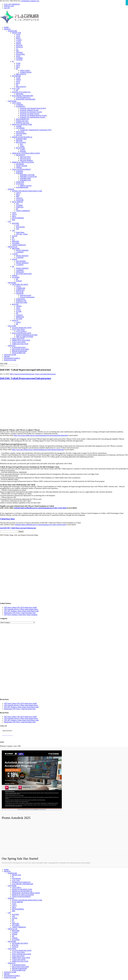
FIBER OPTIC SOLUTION (21, 340)
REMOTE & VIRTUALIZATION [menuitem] (23, 895)
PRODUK (7, 29)
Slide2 (22, 146)
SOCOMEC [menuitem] (16, 925)
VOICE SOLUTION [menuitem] (19, 959)
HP (17, 69)
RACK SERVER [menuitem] (17, 902)
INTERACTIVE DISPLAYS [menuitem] (21, 882)
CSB (17, 225)
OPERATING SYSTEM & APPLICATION (26, 153)
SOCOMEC (16, 243)
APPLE (18, 79)
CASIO (18, 42)
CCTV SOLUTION (18, 329)
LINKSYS (19, 315)
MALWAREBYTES (22, 119)
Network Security (26, 295)
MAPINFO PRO (21, 139)
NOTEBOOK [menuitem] (16, 879)
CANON (19, 40)
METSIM (19, 141)
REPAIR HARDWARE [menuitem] (19, 968)
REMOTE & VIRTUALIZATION (23, 162)
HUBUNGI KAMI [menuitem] (10, 977)
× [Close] (127, 3)
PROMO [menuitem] (7, 974)
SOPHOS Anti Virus (23, 123)
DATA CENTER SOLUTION (22, 333)
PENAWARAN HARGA (12, 358)
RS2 (21, 144)
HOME (6, 27)
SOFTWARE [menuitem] (12, 886)
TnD (17, 229)
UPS (9, 222)
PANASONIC (20, 54)
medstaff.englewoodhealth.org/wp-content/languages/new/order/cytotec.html (40, 508)
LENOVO (19, 198)
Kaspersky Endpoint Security (29, 110)
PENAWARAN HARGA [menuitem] (12, 976)
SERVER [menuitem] (11, 898)
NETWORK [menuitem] (12, 941)
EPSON (19, 44)
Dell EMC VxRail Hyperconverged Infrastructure (26, 378)
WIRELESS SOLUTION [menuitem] (20, 961)
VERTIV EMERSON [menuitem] (19, 927)
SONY (18, 56)
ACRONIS (19, 171)
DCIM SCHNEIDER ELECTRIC (27, 335)
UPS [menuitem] (9, 913)
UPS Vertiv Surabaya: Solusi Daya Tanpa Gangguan (21, 615)
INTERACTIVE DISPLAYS (21, 92)
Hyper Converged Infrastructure (45, 374)
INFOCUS (19, 47)
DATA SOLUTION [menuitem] (18, 956)
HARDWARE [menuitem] (13, 873)
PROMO (7, 356)
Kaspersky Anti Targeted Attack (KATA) (33, 108)
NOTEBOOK (16, 76)
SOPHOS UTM (21, 301)
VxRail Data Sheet (7, 519)
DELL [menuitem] (14, 907)
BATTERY (16, 223)
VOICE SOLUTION (19, 342)
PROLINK (15, 241)
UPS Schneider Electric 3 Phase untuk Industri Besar (21, 609)
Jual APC (7, 8)
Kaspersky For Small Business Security (33, 117)
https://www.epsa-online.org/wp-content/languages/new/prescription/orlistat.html (38, 450)
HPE (17, 196)
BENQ (18, 38)
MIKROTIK (20, 317)
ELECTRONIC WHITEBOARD (23, 96)
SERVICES (12, 346)
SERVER (11, 189)
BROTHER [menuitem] (16, 931)
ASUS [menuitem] (14, 904)
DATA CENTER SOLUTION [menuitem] (22, 954)
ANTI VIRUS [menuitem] (16, 888)
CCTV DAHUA (21, 331)
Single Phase (20, 232)
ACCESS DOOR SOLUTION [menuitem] (22, 950)
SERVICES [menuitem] (12, 963)
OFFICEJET (20, 272)
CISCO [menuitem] (14, 906)
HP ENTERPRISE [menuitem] (18, 909)
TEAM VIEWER (22, 166)
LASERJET (20, 252)
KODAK (19, 281)
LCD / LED (16, 88)
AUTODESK (20, 128)
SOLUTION (12, 326)
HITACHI (19, 45)
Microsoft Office (25, 157)
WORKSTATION (26, 72)
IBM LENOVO (21, 74)
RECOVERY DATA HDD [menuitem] (20, 967)
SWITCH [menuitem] (15, 947)
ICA (13, 240)
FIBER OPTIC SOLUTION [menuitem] (21, 958)
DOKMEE (19, 173)
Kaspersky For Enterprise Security (31, 112)
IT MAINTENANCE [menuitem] (19, 965)
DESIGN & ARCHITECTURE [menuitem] (22, 889)
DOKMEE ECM (25, 180)
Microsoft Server (25, 159)
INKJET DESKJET (22, 250)
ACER (18, 35)
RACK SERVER (17, 202)
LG (17, 49)
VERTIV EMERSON (23, 211)
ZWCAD (19, 135)
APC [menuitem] (14, 916)
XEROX (15, 275)
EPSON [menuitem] (15, 934)
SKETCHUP (20, 132)
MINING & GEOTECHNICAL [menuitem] (22, 891)
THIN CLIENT (25, 70)
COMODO (20, 105)
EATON (15, 236)
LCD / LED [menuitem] (16, 880)
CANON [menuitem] (15, 932)
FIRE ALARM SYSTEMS (25, 337)
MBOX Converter (26, 186)
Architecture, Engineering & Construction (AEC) (36, 130)
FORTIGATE (20, 290)
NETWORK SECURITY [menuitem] (20, 943)
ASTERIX (19, 205)
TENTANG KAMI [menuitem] (10, 972)
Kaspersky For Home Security (30, 114)
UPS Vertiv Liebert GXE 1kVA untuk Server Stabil (20, 607)
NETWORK (12, 283)
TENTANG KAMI (10, 355)
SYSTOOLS (20, 184)
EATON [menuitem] (15, 918)
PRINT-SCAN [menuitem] (13, 929)
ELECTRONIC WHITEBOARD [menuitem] (23, 884)
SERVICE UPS (9, 6)
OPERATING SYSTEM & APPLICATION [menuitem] (26, 893)
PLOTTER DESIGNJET (24, 274)
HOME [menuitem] (6, 870)
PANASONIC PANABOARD (26, 99)
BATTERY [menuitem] (16, 915)
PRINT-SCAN (13, 247)
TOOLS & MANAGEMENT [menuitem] (21, 897)
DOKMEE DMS (25, 178)
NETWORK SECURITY (20, 284)
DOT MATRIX (21, 261)
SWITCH (15, 320)
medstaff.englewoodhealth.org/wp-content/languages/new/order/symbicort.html (40, 525)
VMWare (19, 168)
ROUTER (15, 304)
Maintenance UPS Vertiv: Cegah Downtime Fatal (20, 613)
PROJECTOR (16, 33)
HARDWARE (13, 31)
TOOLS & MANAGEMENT (21, 169)
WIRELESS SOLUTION (20, 344)
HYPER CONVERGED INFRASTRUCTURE (27, 191)
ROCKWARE (20, 148)
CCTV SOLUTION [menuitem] (18, 952)
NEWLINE (20, 94)
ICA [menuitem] (13, 922)
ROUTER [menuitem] (15, 945)
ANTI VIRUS (16, 103)
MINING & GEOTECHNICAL (22, 137)
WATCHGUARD (22, 302)
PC (13, 61)
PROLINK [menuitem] (15, 924)
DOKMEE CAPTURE (27, 175)
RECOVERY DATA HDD (20, 349)
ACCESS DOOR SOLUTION (22, 328)
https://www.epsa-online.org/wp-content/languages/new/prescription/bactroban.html (41, 435)
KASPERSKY (21, 106)
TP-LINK (19, 319)
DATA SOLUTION (18, 338)
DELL (18, 67)
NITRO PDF (20, 182)
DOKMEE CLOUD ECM (28, 177)
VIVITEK (19, 60)
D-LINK (19, 311)
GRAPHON (20, 164)
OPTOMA (19, 53)
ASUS (18, 36)
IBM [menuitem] (13, 911)
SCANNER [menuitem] (16, 940)
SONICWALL (21, 299)
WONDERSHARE (22, 187)
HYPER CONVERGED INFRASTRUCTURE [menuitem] (27, 900)
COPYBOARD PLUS (23, 97)
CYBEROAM (21, 288)
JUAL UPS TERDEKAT (12, 4)
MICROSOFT (21, 155)
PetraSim (23, 151)
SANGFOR (20, 200)
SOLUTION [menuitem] (12, 949)
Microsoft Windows (26, 160)
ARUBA (19, 306)
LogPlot (23, 150)
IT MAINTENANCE (19, 347)
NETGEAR (20, 292)
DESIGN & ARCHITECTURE (22, 124)
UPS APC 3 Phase (22, 234)
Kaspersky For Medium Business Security (33, 115)
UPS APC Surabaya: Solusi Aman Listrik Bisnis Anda (21, 611)
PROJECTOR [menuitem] (16, 875)
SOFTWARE (12, 101)
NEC (18, 51)
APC (18, 204)
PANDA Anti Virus (22, 121)
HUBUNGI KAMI (10, 360)
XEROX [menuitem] (15, 938)
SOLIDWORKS (21, 133)
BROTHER (16, 249)
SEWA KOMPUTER (19, 353)
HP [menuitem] (13, 920)
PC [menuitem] (13, 877)
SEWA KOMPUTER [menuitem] (19, 970)
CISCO (18, 193)
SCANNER (16, 277)
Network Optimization (27, 297)
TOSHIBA (19, 58)
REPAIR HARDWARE (19, 351)
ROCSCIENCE (21, 142)
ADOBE (19, 126)
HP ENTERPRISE (18, 218)
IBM (13, 220)
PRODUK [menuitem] (7, 871)
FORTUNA (20, 207)
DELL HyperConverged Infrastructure (22, 374)
